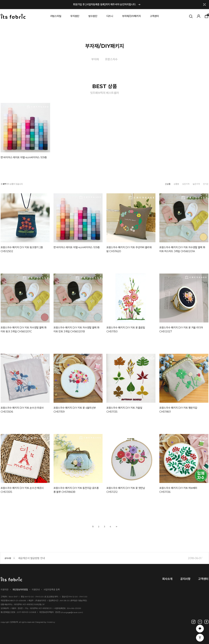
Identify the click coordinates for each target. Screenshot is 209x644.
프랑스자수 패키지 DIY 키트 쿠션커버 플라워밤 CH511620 (129, 249)
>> (116, 527)
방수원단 (93, 16)
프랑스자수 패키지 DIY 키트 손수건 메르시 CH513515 (22, 490)
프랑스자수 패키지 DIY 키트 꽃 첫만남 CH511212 (126, 490)
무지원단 (75, 16)
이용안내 (36, 590)
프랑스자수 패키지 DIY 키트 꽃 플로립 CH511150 (126, 330)
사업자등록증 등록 (52, 590)
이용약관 (5, 590)
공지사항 (10, 558)
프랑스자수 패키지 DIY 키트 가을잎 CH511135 (124, 410)
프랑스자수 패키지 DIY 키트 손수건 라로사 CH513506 (22, 410)
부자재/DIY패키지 (132, 16)
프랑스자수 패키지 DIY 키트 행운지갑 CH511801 (178, 410)
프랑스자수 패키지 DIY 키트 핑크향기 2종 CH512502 (22, 249)
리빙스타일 (56, 16)
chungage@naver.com (72, 612)
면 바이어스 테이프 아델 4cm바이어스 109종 (24, 157)
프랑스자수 (111, 59)
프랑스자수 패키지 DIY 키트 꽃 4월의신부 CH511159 (75, 410)
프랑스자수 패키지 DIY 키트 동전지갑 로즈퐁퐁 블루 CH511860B (76, 490)
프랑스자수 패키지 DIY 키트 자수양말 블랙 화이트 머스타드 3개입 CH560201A (182, 249)
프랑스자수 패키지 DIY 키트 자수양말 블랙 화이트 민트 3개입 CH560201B (77, 330)
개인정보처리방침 (20, 590)
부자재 (95, 59)
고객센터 (154, 16)
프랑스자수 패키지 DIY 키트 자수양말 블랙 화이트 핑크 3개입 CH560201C (24, 330)
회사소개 (167, 579)
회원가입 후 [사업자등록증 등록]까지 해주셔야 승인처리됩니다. (104, 4)
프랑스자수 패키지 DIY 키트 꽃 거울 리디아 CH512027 (181, 330)
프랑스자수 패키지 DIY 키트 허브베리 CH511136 (178, 490)
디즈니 (110, 16)
